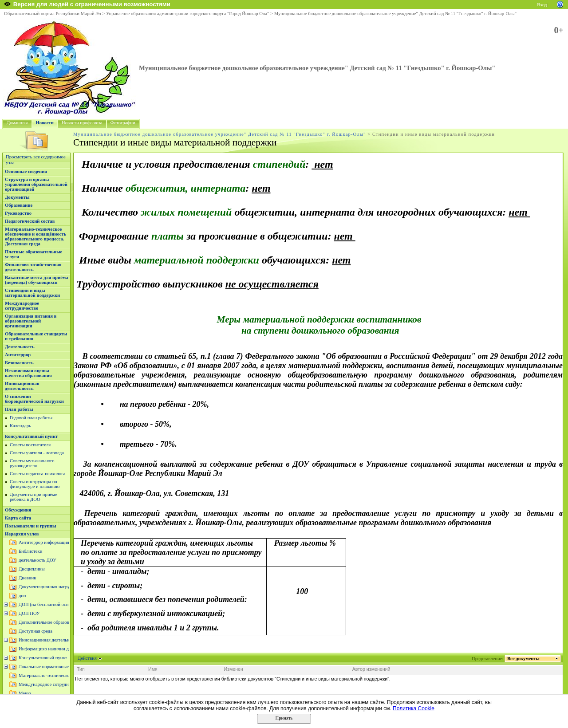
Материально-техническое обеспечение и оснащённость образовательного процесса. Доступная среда (35, 236)
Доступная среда (35, 631)
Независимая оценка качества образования (28, 373)
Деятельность (20, 347)
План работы (19, 409)
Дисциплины (32, 569)
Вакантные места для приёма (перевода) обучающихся (36, 280)
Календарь (20, 426)
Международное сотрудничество (22, 306)
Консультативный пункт (31, 436)
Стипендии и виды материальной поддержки (32, 293)
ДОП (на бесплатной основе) (48, 604)
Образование (19, 205)
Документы (17, 197)
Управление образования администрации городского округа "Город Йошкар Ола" (188, 14)
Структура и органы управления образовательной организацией (36, 184)
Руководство (18, 213)
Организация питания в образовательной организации (31, 321)
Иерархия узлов (22, 534)
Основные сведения (26, 171)
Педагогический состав (30, 221)
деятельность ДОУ (37, 560)
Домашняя (17, 123)
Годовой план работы (31, 418)
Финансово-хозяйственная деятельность (33, 267)
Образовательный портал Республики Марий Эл (53, 14)
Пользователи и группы (30, 526)
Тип (81, 669)
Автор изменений (371, 669)
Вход (542, 5)
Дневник (27, 578)
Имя (153, 669)
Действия (87, 658)
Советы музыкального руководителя (32, 463)
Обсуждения (18, 510)
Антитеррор (18, 355)
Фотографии (123, 123)
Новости (45, 123)
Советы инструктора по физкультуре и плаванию (35, 484)
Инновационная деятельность (22, 386)
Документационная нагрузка (47, 587)
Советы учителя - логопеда (37, 453)
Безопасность (19, 363)
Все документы (524, 659)
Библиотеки (30, 551)
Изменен (233, 669)
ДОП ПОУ (29, 613)
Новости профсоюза (82, 123)
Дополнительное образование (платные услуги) (66, 622)
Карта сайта (18, 518)
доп (22, 596)
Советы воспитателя (30, 445)
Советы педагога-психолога (37, 474)
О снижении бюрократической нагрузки (34, 399)
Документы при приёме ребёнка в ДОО (34, 497)
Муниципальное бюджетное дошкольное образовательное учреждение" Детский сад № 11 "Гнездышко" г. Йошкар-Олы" (395, 14)
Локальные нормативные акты (49, 667)
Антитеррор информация (44, 542)
